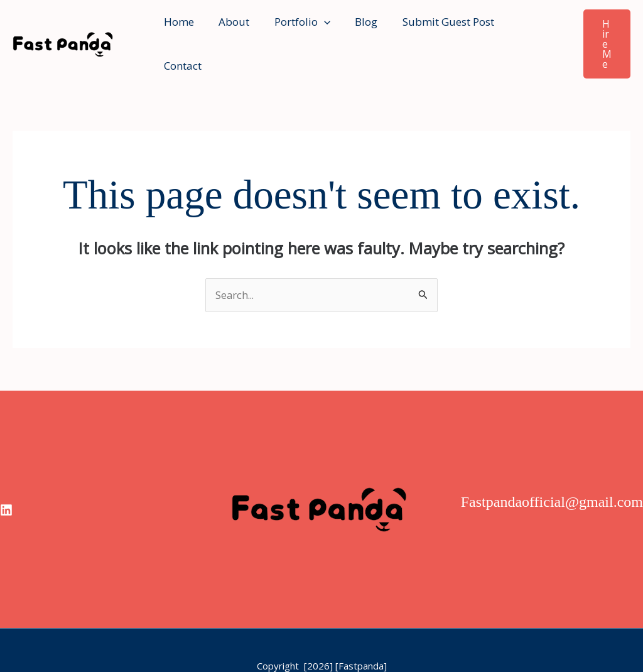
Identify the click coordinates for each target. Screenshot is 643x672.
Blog (354, 27)
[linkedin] (6, 478)
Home (177, 27)
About (229, 27)
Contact (519, 27)
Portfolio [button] (294, 28)
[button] (315, 28)
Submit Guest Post (433, 27)
